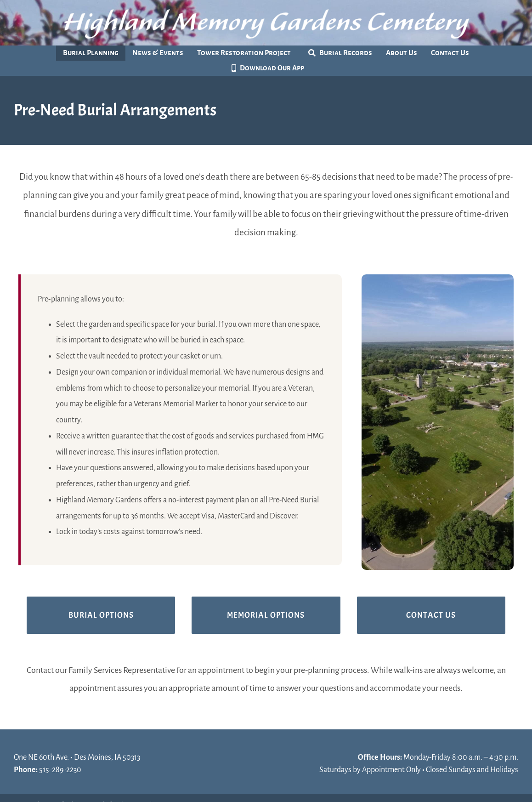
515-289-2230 (60, 770)
